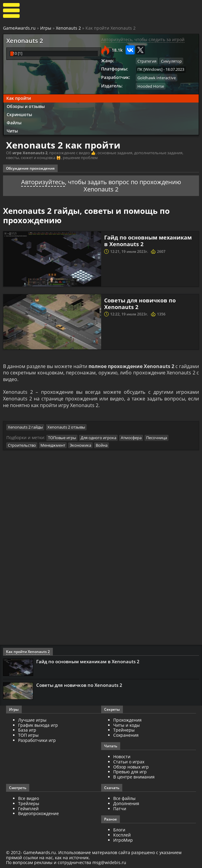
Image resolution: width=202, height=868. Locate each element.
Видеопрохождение (38, 814)
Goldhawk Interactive (157, 78)
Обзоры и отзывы (26, 106)
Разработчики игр (37, 740)
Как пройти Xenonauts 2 (28, 652)
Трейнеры (124, 730)
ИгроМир (123, 840)
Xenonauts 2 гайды (25, 427)
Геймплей (28, 809)
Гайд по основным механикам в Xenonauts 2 (148, 240)
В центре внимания (134, 777)
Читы (12, 131)
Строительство (22, 445)
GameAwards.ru (19, 28)
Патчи (120, 809)
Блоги (119, 830)
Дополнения (126, 803)
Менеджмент (53, 445)
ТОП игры (28, 735)
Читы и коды (127, 725)
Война (102, 445)
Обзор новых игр (131, 767)
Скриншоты (19, 114)
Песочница (157, 438)
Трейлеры (29, 803)
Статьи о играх (129, 762)
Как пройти (19, 98)
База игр (27, 730)
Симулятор (171, 61)
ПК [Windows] (150, 69)
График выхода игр (38, 725)
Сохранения (126, 735)
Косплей (122, 835)
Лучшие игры (32, 720)
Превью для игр (130, 772)
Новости (122, 757)
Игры (46, 28)
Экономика (80, 445)
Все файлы (124, 798)
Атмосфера (131, 438)
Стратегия (147, 61)
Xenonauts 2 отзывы (66, 427)
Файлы (14, 122)
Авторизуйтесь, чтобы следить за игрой (143, 39)
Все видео (29, 798)
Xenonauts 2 (68, 28)
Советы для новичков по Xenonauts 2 (140, 303)
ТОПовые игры (62, 438)
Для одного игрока (98, 438)
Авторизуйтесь (43, 182)
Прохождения (127, 720)
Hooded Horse (151, 86)
